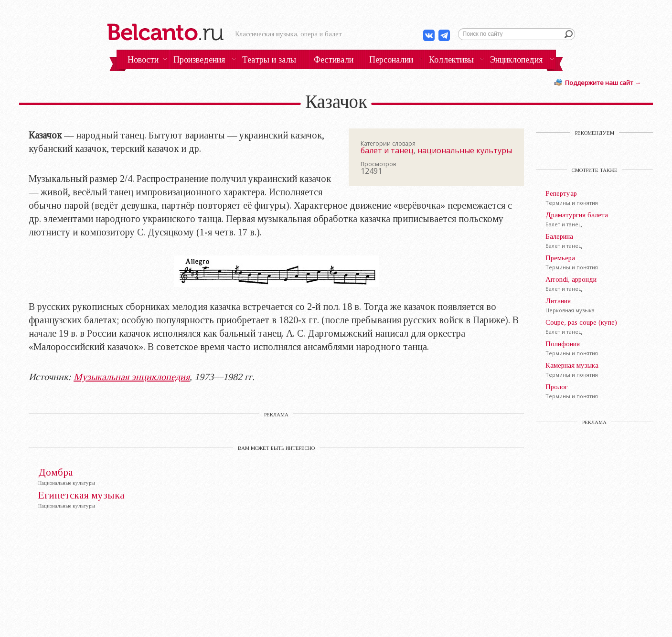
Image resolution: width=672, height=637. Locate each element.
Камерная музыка (572, 365)
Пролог (557, 387)
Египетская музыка (81, 495)
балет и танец (387, 150)
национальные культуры (465, 150)
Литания (558, 301)
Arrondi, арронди (571, 279)
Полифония (563, 344)
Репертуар (561, 193)
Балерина (559, 236)
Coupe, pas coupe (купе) (581, 322)
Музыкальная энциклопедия (132, 377)
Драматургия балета (577, 215)
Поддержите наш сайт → (603, 83)
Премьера (560, 258)
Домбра (56, 472)
